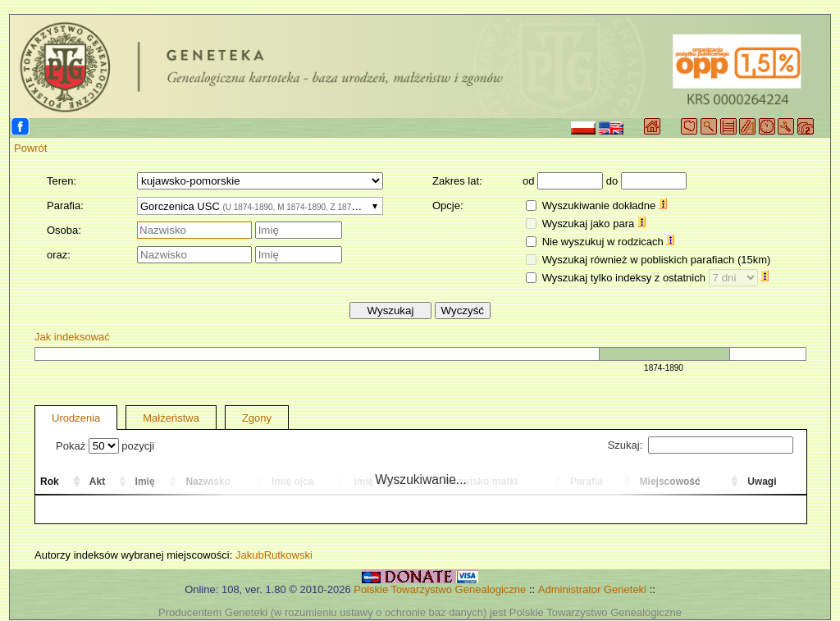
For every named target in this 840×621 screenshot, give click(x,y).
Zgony (257, 418)
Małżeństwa (171, 418)
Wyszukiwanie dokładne (605, 205)
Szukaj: (701, 445)
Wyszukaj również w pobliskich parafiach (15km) (657, 260)
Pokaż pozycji (105, 446)
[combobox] (260, 206)
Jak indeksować (72, 337)
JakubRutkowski (274, 555)
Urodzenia (76, 418)
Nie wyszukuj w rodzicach (609, 242)
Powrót (30, 148)
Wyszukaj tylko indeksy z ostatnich (656, 278)
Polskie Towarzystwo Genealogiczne (440, 589)
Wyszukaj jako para (594, 224)
